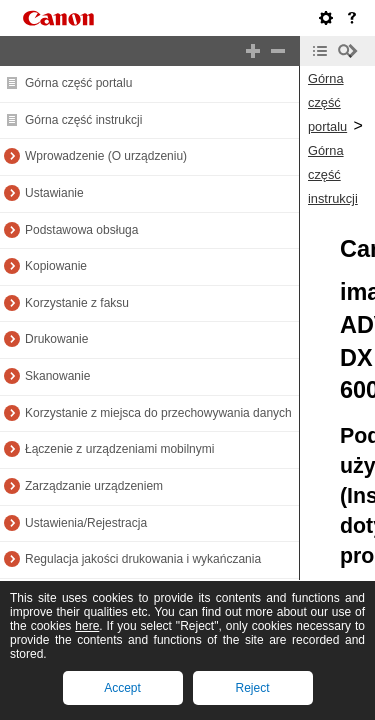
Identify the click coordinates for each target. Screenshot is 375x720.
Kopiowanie (56, 266)
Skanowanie (57, 376)
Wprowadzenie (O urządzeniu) (106, 156)
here (87, 626)
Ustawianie (54, 193)
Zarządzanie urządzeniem (94, 486)
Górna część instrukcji (83, 120)
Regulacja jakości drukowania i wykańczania (143, 559)
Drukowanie (56, 339)
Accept (122, 688)
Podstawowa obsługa (81, 230)
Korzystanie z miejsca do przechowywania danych (158, 413)
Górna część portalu (78, 83)
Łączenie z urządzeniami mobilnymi (119, 449)
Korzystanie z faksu (77, 303)
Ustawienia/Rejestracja (86, 523)
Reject (252, 688)
